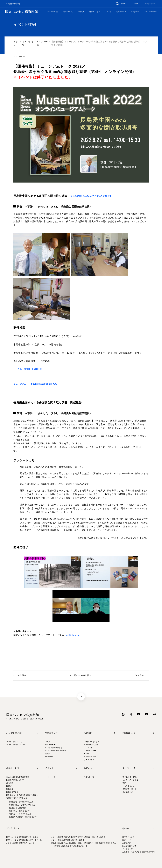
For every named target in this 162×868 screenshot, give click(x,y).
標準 (146, 4)
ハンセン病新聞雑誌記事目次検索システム (68, 840)
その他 (125, 828)
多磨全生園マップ (91, 757)
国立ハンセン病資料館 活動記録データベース (24, 840)
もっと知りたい (129, 786)
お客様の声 (127, 843)
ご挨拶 (48, 742)
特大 (154, 4)
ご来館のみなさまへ (92, 742)
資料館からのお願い (92, 745)
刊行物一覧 (49, 757)
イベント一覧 (42, 43)
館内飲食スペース (91, 751)
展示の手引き (128, 792)
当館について (68, 12)
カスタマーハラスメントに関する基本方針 (139, 852)
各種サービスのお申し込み (17, 798)
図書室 (9, 786)
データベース (136, 12)
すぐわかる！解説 (129, 777)
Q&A (124, 783)
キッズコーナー (151, 12)
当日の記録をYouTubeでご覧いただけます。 (93, 196)
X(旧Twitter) (24, 369)
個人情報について (129, 846)
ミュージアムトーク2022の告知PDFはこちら (37, 384)
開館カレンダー (95, 12)
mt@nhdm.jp (73, 635)
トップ (16, 43)
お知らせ (88, 768)
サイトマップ (127, 849)
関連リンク (127, 840)
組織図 (48, 754)
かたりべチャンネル (130, 780)
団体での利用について (15, 780)
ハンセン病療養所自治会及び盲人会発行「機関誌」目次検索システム (78, 837)
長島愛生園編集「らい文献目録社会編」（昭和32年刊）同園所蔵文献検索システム (84, 843)
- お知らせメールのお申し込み (19, 814)
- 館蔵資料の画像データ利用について (22, 817)
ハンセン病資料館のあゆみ (55, 751)
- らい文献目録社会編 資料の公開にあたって (70, 846)
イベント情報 (28, 43)
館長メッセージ (51, 745)
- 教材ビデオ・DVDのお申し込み (20, 802)
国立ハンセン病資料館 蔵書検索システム (22, 837)
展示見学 (10, 783)
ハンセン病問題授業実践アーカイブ (20, 843)
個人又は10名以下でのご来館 (18, 777)
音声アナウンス (128, 837)
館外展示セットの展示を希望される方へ (22, 795)
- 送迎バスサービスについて (19, 811)
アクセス (87, 754)
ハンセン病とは (53, 12)
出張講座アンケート (14, 792)
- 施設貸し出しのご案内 (17, 808)
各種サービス (121, 12)
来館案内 (81, 12)
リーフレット (89, 760)
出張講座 (10, 789)
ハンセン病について (14, 742)
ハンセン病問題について (16, 745)
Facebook (38, 369)
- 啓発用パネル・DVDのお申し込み (21, 805)
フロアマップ (89, 748)
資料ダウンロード (129, 789)
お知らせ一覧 (89, 777)
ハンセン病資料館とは (54, 748)
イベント (108, 12)
